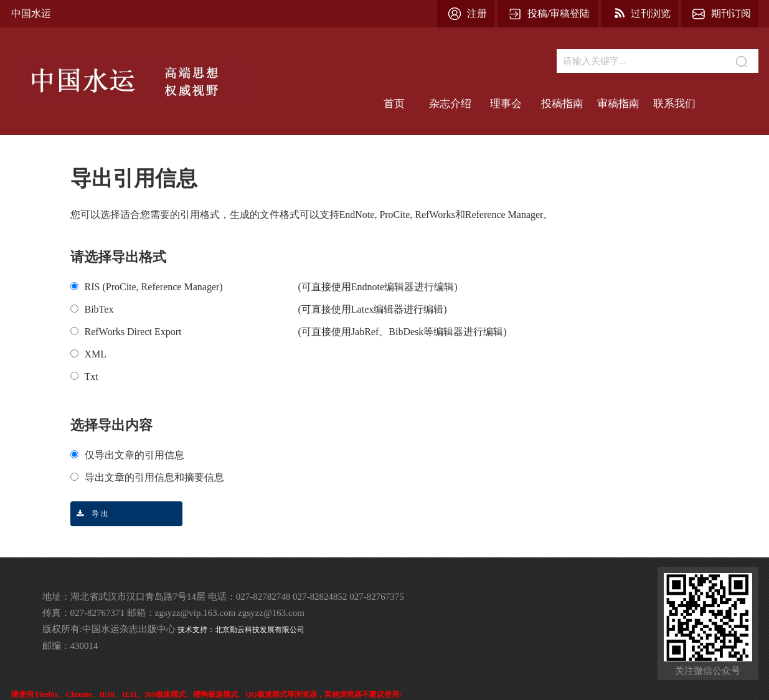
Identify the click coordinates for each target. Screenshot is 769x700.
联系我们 (674, 104)
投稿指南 (562, 104)
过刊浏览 (651, 13)
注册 (477, 13)
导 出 (89, 514)
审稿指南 (618, 104)
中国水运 (31, 13)
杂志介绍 (450, 104)
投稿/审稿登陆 (559, 13)
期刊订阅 (731, 13)
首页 (394, 104)
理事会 (506, 104)
